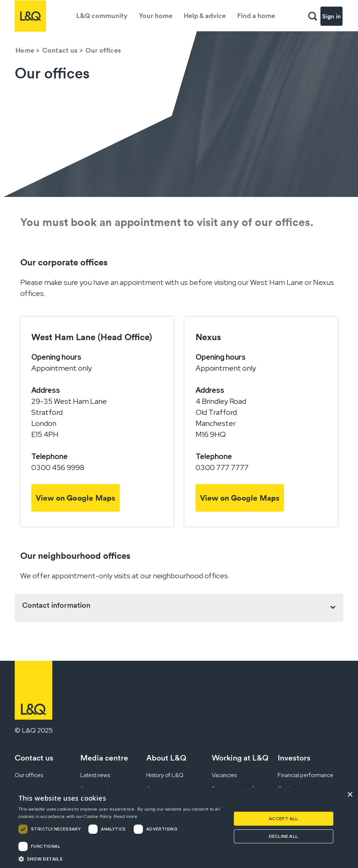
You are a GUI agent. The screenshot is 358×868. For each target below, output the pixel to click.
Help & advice (205, 16)
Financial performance (306, 775)
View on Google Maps (76, 498)
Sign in (331, 16)
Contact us (60, 50)
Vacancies (224, 775)
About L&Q (166, 758)
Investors (294, 758)
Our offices (29, 775)
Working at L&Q (240, 758)
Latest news (95, 775)
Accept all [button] (284, 819)
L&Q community (102, 16)
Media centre (104, 758)
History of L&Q (165, 775)
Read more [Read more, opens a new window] (126, 816)
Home (25, 50)
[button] (122, 859)
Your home (156, 16)
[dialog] (179, 828)
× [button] (350, 795)
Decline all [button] (283, 836)
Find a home (256, 16)
